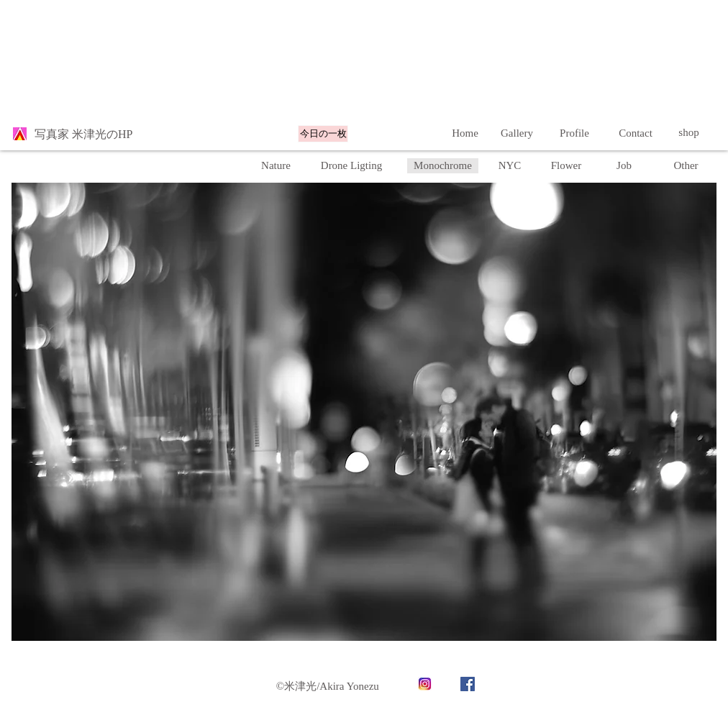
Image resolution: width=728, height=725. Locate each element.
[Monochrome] (443, 166)
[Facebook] (468, 684)
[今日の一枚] (323, 134)
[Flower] (566, 166)
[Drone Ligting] (351, 166)
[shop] (689, 133)
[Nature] (276, 166)
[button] (686, 166)
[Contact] (636, 133)
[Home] (465, 133)
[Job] (624, 166)
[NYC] (510, 166)
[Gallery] (517, 133)
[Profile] (574, 133)
